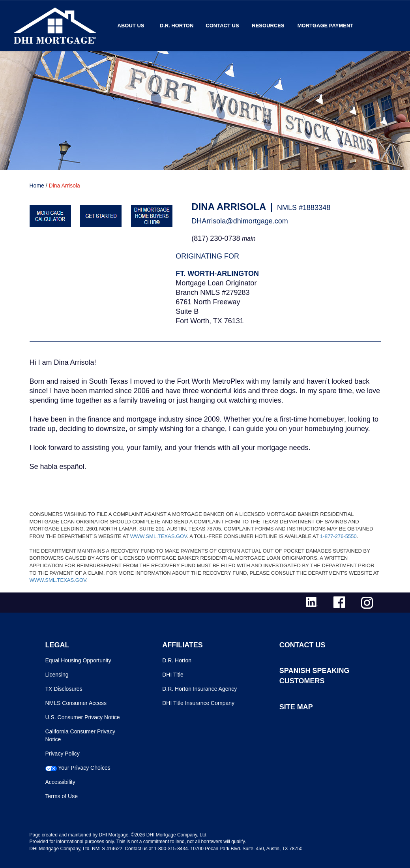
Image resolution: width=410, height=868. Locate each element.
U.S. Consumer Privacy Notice (83, 717)
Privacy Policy (63, 754)
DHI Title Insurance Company (198, 703)
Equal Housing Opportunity (78, 660)
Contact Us (222, 25)
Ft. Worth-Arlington (217, 274)
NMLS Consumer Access (76, 703)
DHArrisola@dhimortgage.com (240, 221)
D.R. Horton (177, 25)
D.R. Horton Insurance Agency (199, 689)
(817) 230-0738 (216, 238)
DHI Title (173, 675)
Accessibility (60, 782)
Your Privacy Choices (84, 768)
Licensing (57, 675)
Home (37, 186)
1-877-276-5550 (338, 536)
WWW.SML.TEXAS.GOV (159, 536)
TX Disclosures (64, 689)
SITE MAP (296, 707)
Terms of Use (62, 796)
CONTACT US (302, 645)
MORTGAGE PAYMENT (326, 25)
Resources (268, 25)
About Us (131, 25)
